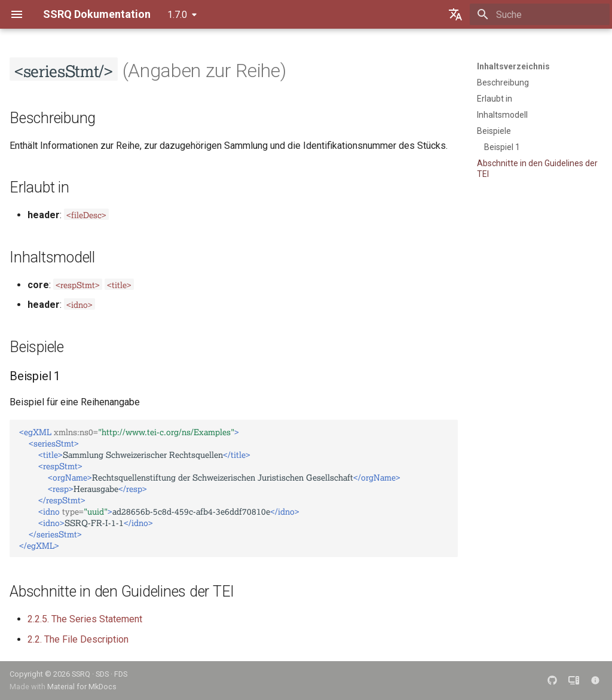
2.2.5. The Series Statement (85, 619)
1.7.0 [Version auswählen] (177, 15)
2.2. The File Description (78, 639)
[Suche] (540, 14)
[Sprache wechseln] (455, 14)
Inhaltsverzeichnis (513, 66)
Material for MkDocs (82, 687)
